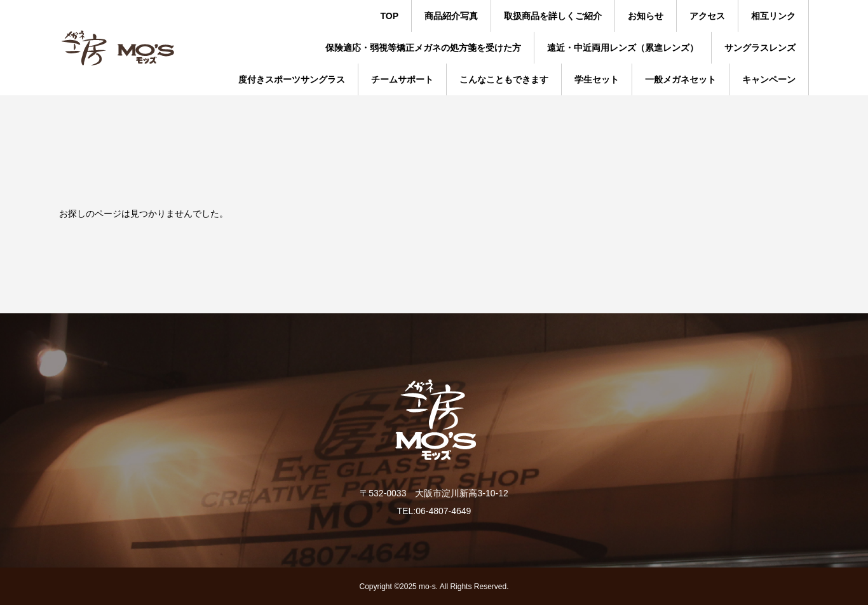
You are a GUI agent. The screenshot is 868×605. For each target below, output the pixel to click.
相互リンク (773, 16)
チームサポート (402, 79)
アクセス (707, 16)
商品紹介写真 (451, 16)
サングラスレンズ (760, 48)
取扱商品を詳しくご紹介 (553, 16)
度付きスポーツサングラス (292, 79)
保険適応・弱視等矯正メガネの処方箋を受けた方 (423, 48)
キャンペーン (769, 79)
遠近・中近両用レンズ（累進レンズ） (623, 48)
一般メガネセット (681, 79)
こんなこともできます (504, 79)
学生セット (597, 79)
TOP (389, 16)
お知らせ (646, 16)
